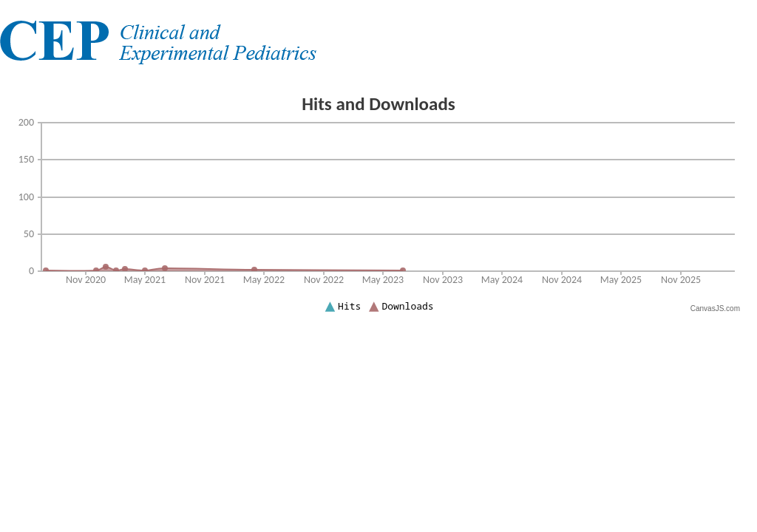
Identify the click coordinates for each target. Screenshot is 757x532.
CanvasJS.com (715, 308)
